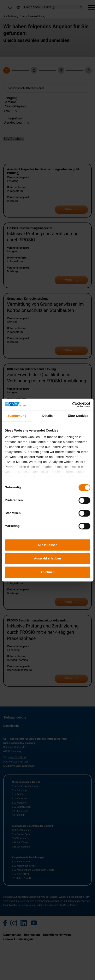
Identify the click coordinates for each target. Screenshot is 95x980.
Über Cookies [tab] (78, 416)
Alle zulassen (47, 545)
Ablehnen (47, 572)
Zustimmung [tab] (17, 416)
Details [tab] (48, 416)
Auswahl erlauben (48, 558)
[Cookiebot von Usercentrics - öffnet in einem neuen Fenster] (72, 404)
